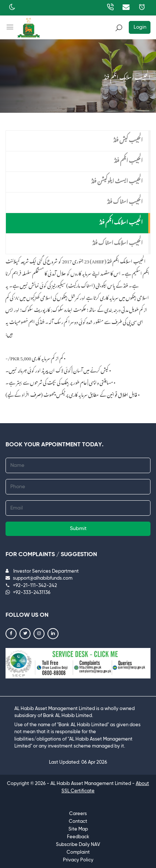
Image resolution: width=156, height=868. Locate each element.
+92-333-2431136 (28, 593)
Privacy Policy (78, 860)
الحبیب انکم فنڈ (128, 159)
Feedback (78, 837)
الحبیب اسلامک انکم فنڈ (121, 221)
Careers (78, 814)
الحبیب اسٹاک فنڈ (125, 200)
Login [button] (140, 27)
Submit (78, 529)
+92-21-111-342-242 (31, 586)
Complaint (78, 852)
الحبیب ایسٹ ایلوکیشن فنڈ (117, 180)
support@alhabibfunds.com (39, 578)
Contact (78, 822)
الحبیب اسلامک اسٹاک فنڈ (118, 241)
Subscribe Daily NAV (78, 845)
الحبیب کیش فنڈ (128, 138)
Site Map (78, 829)
